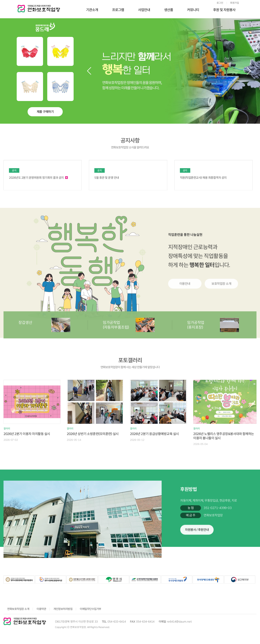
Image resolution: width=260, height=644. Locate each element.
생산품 (169, 10)
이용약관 (41, 609)
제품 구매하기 (45, 112)
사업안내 (144, 10)
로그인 (220, 3)
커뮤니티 (193, 10)
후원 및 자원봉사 (224, 10)
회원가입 (235, 3)
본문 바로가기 (0, 0)
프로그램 (118, 10)
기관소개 (92, 10)
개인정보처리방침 (63, 609)
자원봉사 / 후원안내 (197, 551)
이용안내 (185, 316)
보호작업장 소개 (221, 316)
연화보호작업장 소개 (18, 609)
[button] (249, 71)
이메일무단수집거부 (90, 609)
